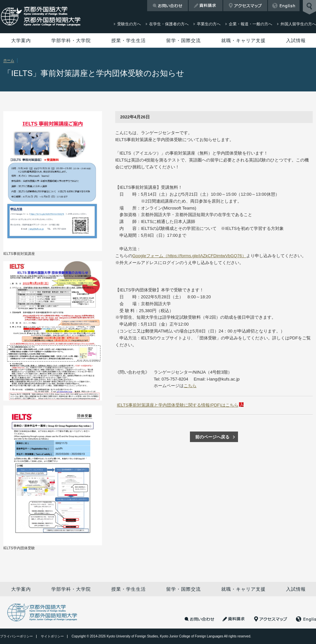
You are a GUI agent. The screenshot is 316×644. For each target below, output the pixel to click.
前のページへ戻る (212, 437)
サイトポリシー (52, 636)
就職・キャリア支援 (243, 40)
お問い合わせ (168, 6)
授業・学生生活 (129, 40)
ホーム (9, 60)
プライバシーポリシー (16, 636)
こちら (190, 386)
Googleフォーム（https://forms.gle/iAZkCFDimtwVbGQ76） (189, 256)
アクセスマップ (245, 6)
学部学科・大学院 (71, 40)
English (284, 6)
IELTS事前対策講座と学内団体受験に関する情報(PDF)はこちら (178, 405)
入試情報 (296, 40)
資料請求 (206, 6)
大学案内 (21, 40)
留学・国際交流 (184, 40)
